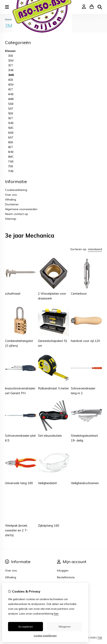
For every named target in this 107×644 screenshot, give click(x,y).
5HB (11, 123)
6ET (11, 147)
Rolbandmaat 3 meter (53, 388)
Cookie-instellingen (45, 635)
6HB (11, 152)
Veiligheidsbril (47, 483)
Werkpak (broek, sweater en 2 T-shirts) (16, 530)
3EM (11, 60)
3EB (11, 56)
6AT (11, 137)
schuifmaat (13, 294)
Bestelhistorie (66, 577)
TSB (100, 637)
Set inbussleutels (50, 436)
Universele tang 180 (19, 483)
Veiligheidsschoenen (85, 483)
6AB (11, 133)
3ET (11, 65)
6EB (11, 142)
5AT (11, 109)
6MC (11, 157)
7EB (11, 166)
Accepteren (26, 627)
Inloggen (63, 570)
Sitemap (11, 219)
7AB (11, 161)
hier (56, 614)
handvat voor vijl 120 (85, 341)
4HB (11, 94)
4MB (11, 99)
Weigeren (65, 627)
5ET (11, 118)
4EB (11, 80)
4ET (11, 89)
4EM (11, 85)
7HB (11, 171)
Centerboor (79, 294)
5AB (11, 104)
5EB (11, 113)
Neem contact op (17, 214)
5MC (11, 128)
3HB (11, 70)
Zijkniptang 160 (49, 526)
